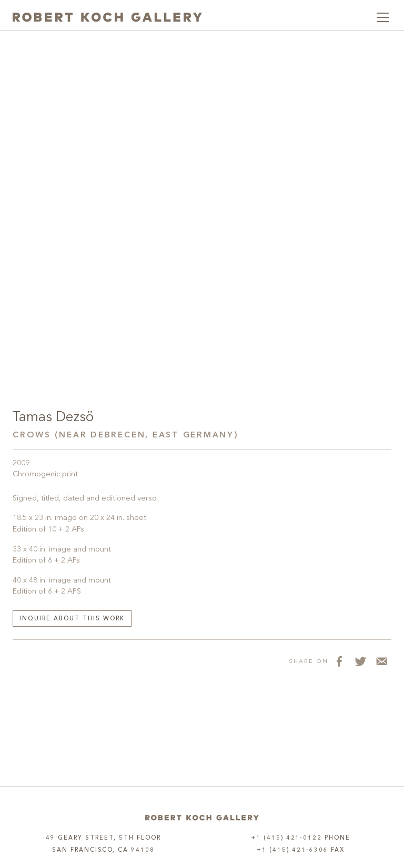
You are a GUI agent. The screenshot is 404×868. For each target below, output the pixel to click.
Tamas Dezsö (53, 417)
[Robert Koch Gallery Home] (107, 17)
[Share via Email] (381, 661)
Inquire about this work (72, 619)
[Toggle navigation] (383, 17)
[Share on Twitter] (360, 661)
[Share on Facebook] (339, 661)
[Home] (202, 818)
